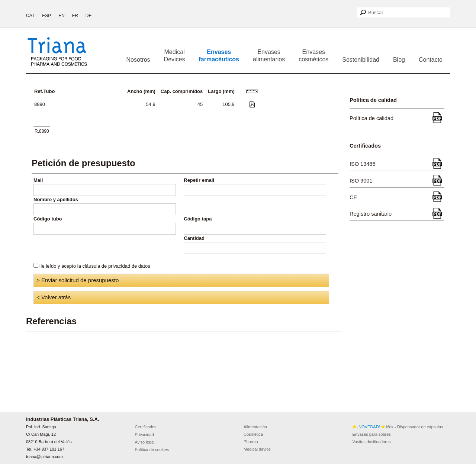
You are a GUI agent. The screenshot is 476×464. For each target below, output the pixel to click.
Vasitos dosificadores (372, 442)
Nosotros (138, 60)
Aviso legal (145, 442)
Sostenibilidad (361, 60)
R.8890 (42, 131)
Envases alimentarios (269, 56)
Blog (399, 60)
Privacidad (144, 435)
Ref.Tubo (44, 91)
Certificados (146, 427)
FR (75, 16)
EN (62, 16)
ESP (46, 16)
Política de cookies (152, 449)
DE (89, 16)
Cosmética (253, 434)
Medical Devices (175, 56)
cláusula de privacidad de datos (116, 266)
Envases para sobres (372, 434)
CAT (30, 16)
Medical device (257, 449)
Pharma (251, 442)
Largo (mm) (221, 91)
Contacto (431, 60)
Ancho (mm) (141, 91)
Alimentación (255, 427)
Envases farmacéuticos (219, 56)
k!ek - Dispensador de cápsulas (398, 427)
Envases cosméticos (313, 56)
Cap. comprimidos (182, 91)
